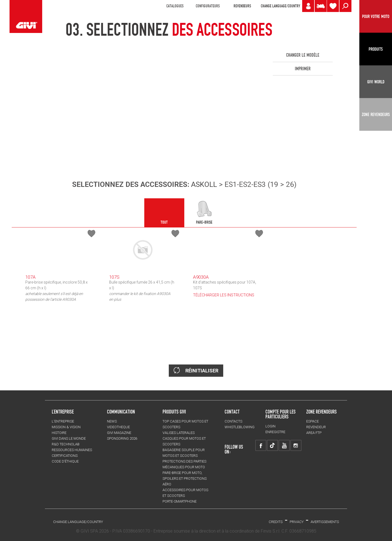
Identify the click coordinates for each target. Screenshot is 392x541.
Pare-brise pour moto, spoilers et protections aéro (185, 478)
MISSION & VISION (66, 427)
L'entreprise (63, 421)
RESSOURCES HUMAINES (72, 450)
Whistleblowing (240, 427)
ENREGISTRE (275, 432)
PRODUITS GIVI (174, 412)
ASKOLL (204, 184)
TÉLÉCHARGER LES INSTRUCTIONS (224, 295)
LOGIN (270, 426)
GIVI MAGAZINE (119, 433)
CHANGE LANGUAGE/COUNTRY (280, 6)
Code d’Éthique (65, 461)
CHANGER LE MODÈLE (303, 55)
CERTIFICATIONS (65, 456)
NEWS (112, 421)
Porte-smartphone (180, 501)
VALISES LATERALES (179, 433)
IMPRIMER (303, 69)
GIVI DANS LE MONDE (69, 438)
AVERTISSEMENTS (325, 522)
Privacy (297, 522)
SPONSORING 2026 (122, 438)
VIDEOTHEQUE (118, 427)
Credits (276, 522)
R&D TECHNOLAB (66, 444)
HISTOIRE (59, 433)
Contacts (233, 421)
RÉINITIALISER (196, 370)
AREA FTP (314, 433)
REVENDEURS (242, 6)
